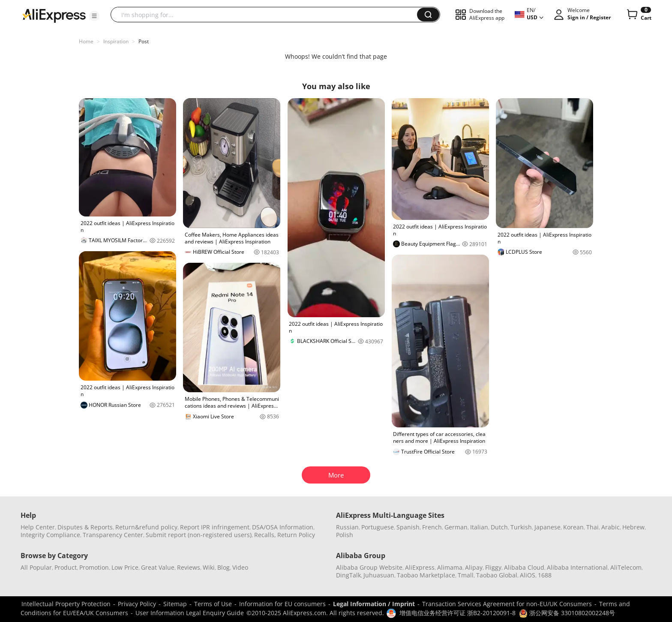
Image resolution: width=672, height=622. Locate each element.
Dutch (499, 527)
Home (86, 41)
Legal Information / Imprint (374, 604)
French (432, 527)
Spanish (408, 527)
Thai (592, 527)
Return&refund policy (146, 527)
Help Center (38, 527)
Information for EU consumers (282, 604)
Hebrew (633, 527)
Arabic (610, 527)
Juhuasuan (379, 575)
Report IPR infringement (215, 527)
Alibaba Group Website (369, 567)
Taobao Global (497, 575)
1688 (545, 575)
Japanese (547, 527)
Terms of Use (213, 604)
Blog (223, 567)
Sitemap (175, 604)
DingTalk (348, 575)
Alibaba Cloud (524, 567)
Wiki (209, 567)
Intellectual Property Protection (66, 604)
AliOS (528, 575)
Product (66, 567)
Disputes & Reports (85, 527)
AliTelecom (626, 567)
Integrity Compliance (50, 535)
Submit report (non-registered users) (199, 535)
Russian (347, 527)
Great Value (158, 567)
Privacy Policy (137, 604)
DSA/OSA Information (283, 527)
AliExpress (420, 567)
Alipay (474, 567)
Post (144, 41)
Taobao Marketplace (426, 575)
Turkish (521, 527)
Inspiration (116, 41)
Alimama (450, 567)
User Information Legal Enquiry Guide (190, 613)
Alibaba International (577, 567)
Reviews (189, 567)
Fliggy (493, 567)
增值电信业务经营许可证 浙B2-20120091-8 (457, 613)
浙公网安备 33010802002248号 (567, 613)
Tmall (466, 575)
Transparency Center (113, 535)
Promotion (94, 567)
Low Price (125, 567)
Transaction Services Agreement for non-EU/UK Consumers (507, 604)
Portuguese (378, 527)
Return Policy (296, 535)
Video (240, 567)
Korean (573, 527)
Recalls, (265, 535)
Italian (479, 527)
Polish (345, 535)
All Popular (36, 567)
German (456, 527)
